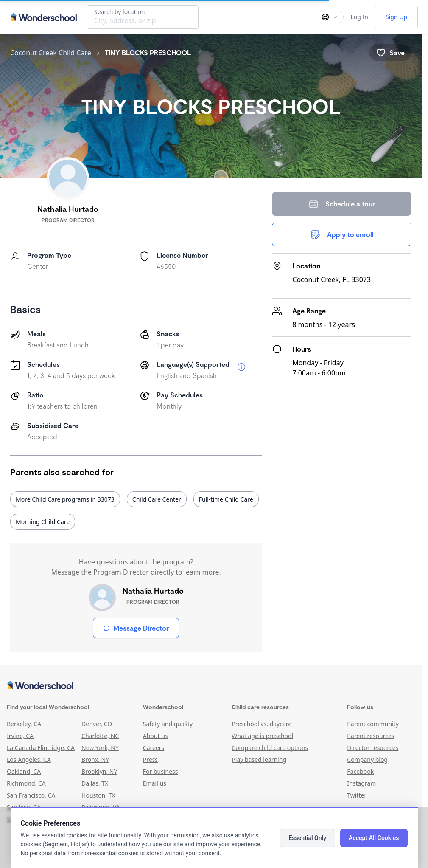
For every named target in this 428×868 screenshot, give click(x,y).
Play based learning (259, 759)
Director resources (373, 748)
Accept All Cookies (374, 838)
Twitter (357, 795)
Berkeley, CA (24, 724)
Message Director (136, 628)
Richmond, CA (26, 783)
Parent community (373, 724)
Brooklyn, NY (99, 771)
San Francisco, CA (31, 795)
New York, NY (100, 748)
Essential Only (307, 838)
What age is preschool (262, 736)
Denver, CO (97, 724)
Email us (155, 783)
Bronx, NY (95, 759)
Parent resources (371, 736)
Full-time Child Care (226, 499)
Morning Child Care (43, 522)
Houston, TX (98, 795)
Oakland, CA (24, 771)
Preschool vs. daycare (262, 724)
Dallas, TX (95, 783)
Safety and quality (168, 724)
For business (161, 771)
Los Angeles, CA (29, 759)
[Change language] (330, 17)
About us (155, 736)
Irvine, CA (20, 736)
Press (150, 759)
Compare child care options (270, 748)
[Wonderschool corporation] (211, 686)
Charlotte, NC (100, 736)
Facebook (360, 771)
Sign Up (396, 17)
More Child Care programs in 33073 (65, 499)
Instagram (361, 783)
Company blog (367, 759)
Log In (359, 17)
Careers (154, 748)
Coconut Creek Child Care (51, 53)
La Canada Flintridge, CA (41, 748)
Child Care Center (157, 499)
